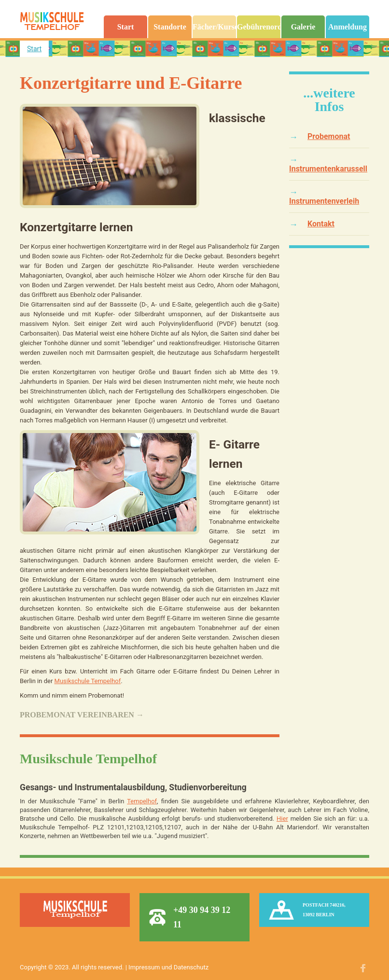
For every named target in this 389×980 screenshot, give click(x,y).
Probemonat (329, 136)
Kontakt (321, 224)
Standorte (170, 27)
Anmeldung (347, 27)
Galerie (303, 27)
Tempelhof (142, 801)
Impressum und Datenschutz (168, 967)
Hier (282, 819)
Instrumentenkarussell (328, 169)
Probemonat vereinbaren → (82, 715)
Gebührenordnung (259, 27)
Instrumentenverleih (324, 201)
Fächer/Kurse (214, 27)
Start (126, 27)
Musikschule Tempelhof (88, 681)
